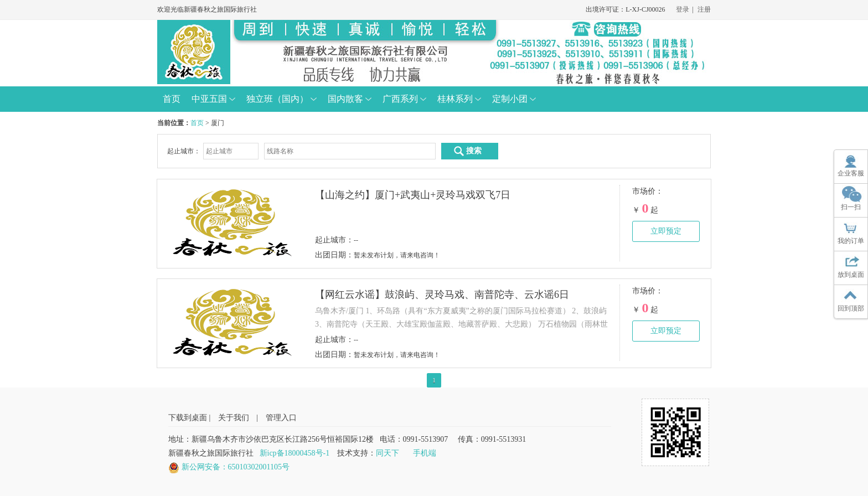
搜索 (467, 151)
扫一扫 (851, 207)
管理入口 (281, 418)
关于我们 (234, 418)
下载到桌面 (188, 418)
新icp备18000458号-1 (295, 453)
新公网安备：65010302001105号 (236, 467)
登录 (683, 9)
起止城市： (184, 151)
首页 (197, 123)
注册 (704, 9)
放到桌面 (851, 275)
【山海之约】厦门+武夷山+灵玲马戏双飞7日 (413, 195)
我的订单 (851, 241)
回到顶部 (851, 308)
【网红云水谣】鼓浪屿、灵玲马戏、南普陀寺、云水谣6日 (442, 294)
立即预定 (666, 231)
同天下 (387, 453)
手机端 (425, 453)
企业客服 (851, 173)
